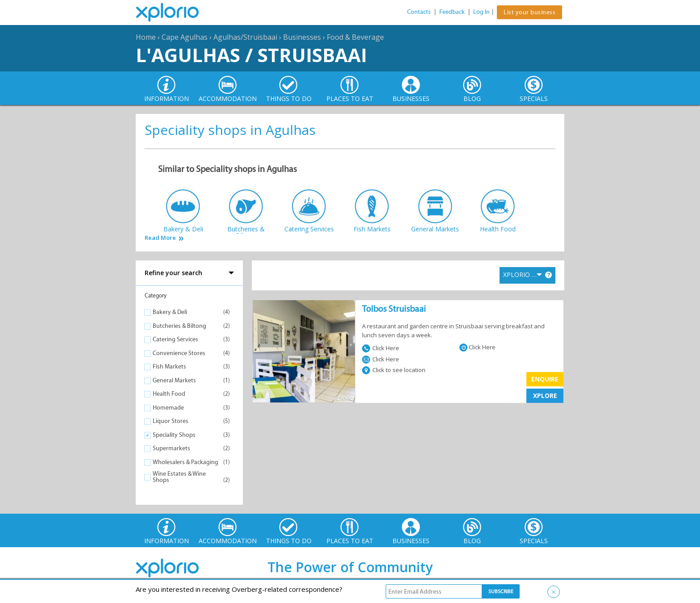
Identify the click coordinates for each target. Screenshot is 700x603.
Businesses (302, 37)
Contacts (419, 12)
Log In (481, 12)
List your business (529, 12)
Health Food (169, 394)
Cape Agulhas (185, 37)
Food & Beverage (355, 37)
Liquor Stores (171, 421)
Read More (160, 238)
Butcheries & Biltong (179, 326)
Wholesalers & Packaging (185, 462)
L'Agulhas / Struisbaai (251, 55)
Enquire (545, 379)
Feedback (452, 12)
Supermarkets (171, 448)
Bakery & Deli (170, 312)
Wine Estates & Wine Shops (179, 477)
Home (146, 37)
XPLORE (545, 396)
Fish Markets (169, 366)
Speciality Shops (174, 435)
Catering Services (175, 339)
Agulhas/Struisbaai (245, 37)
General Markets (174, 380)
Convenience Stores (179, 353)
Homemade (168, 408)
